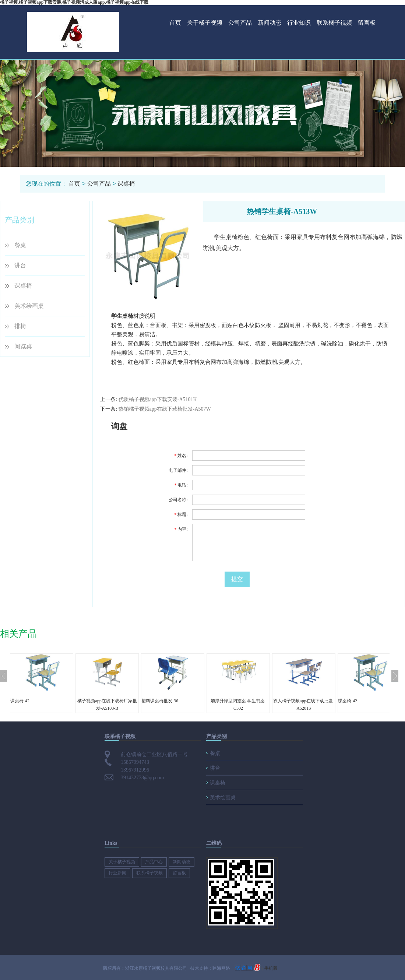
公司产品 (240, 23)
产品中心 (154, 862)
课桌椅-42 (20, 701)
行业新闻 (117, 873)
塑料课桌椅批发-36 (160, 701)
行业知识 (299, 23)
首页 (175, 23)
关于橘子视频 (205, 23)
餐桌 (20, 245)
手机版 (271, 968)
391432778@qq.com (142, 778)
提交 (237, 579)
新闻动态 (270, 23)
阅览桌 (23, 346)
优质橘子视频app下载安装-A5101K (158, 399)
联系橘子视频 (334, 23)
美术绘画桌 (29, 306)
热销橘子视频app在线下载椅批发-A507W (165, 409)
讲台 (20, 265)
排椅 (20, 326)
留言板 (367, 23)
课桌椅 (126, 184)
